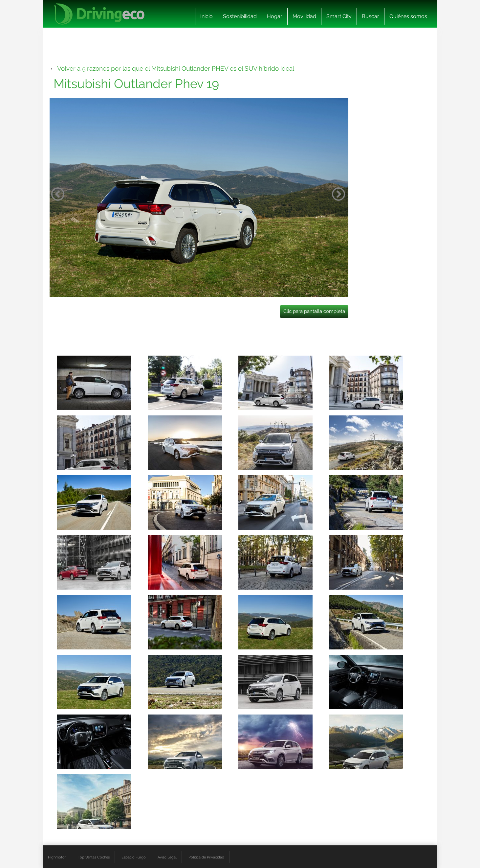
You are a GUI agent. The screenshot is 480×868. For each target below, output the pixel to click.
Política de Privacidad (206, 857)
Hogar (275, 16)
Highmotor (57, 857)
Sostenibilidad (240, 16)
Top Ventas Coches (94, 857)
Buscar (371, 16)
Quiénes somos (408, 16)
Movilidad (304, 16)
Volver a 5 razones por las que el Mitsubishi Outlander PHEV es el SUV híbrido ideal (176, 68)
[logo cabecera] (99, 14)
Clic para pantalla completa (314, 311)
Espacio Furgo (134, 857)
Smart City (339, 16)
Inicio (207, 16)
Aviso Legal (167, 857)
